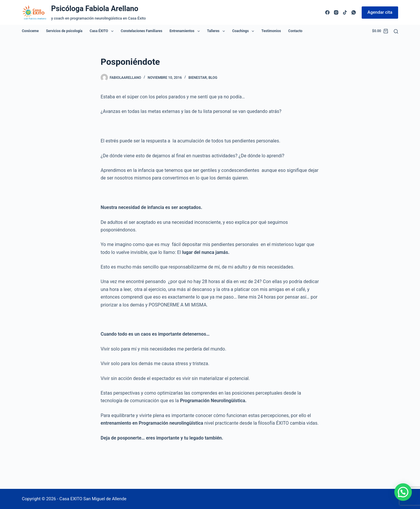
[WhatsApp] (354, 12)
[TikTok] (345, 12)
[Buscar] (396, 31)
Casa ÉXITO (103, 31)
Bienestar (198, 78)
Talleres (217, 31)
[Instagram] (336, 12)
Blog (213, 78)
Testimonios (271, 31)
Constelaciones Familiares (141, 31)
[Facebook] (327, 12)
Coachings (244, 31)
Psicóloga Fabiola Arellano (95, 9)
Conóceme (30, 31)
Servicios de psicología (64, 31)
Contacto (295, 31)
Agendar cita (380, 12)
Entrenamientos (186, 31)
